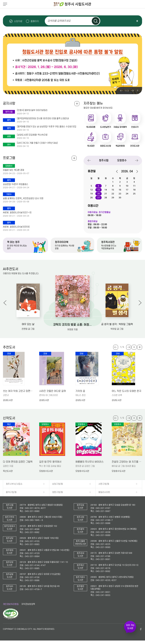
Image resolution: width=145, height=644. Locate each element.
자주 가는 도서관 (130, 627)
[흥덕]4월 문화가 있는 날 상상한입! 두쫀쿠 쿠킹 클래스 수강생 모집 (46, 127)
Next (132, 91)
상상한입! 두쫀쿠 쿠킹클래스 (16, 184)
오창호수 (122, 160)
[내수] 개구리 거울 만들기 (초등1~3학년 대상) (37, 143)
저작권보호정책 (28, 604)
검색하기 (96, 21)
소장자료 (18, 21)
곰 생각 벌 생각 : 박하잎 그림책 (117, 324)
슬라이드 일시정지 (137, 21)
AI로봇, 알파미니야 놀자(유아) (16, 227)
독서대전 (91, 146)
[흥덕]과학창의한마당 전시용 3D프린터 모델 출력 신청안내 (43, 119)
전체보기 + (74, 158)
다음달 (136, 171)
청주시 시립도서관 (72, 4)
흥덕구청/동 (11, 492)
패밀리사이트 (104, 492)
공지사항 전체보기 (77, 104)
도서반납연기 (106, 127)
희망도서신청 (106, 146)
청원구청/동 (58, 492)
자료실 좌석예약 (120, 127)
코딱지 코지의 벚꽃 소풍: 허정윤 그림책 (73, 325)
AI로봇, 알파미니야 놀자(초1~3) (17, 213)
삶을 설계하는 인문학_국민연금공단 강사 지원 (23, 198)
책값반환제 (120, 146)
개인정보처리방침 (11, 604)
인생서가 (135, 127)
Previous (121, 91)
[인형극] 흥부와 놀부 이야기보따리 (32, 110)
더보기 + (140, 347)
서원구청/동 (104, 484)
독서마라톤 (91, 127)
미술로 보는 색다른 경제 (14, 170)
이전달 (118, 171)
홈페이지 (35, 21)
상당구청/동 (58, 484)
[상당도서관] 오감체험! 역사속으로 (32, 135)
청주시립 (104, 160)
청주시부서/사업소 (14, 484)
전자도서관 (135, 146)
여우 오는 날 (28, 324)
